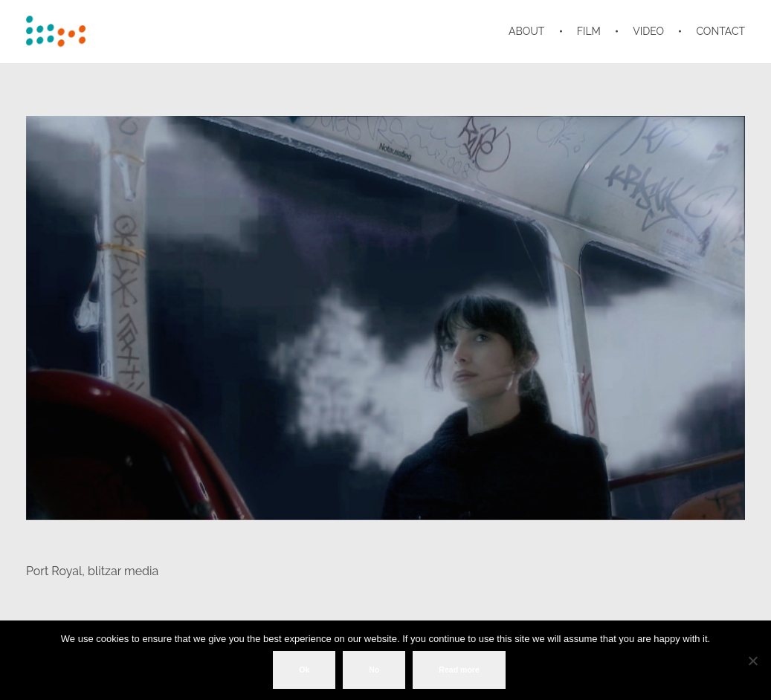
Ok (304, 670)
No (374, 670)
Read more (459, 670)
